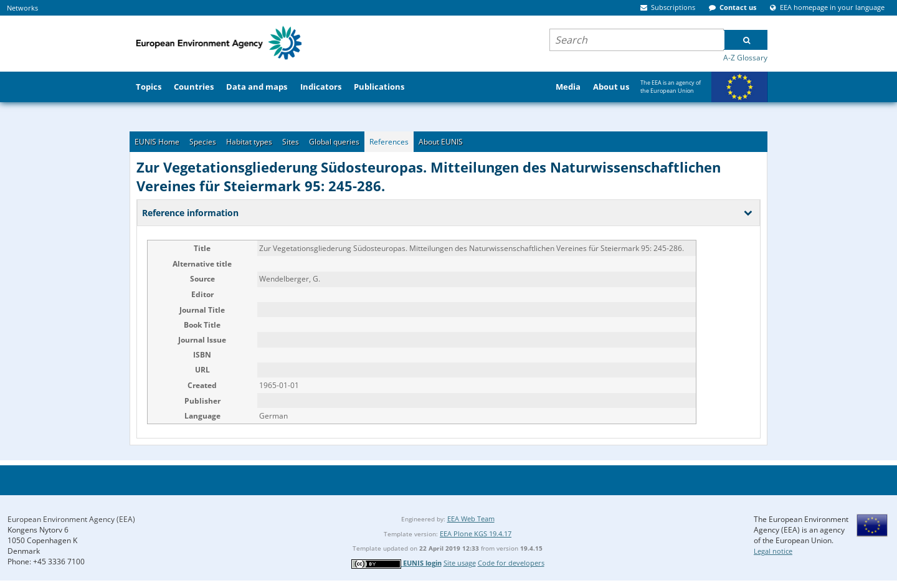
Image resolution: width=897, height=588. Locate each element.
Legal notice (773, 551)
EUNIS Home (157, 142)
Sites (291, 142)
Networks (22, 8)
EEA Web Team (471, 519)
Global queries (334, 142)
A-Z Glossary (745, 58)
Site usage (460, 563)
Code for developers (511, 563)
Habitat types (249, 142)
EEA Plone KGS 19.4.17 (476, 533)
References (389, 142)
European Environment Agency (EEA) (71, 519)
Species (203, 142)
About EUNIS (441, 142)
